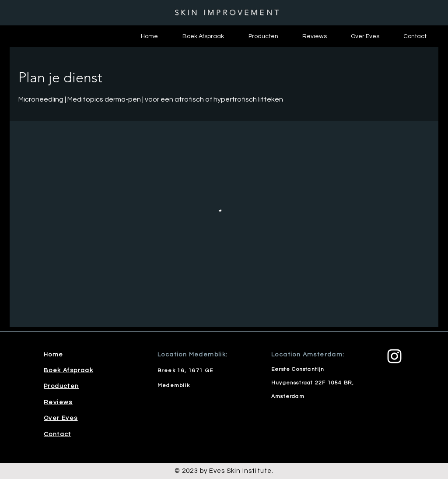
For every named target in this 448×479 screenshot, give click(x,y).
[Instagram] (394, 356)
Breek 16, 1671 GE (185, 371)
